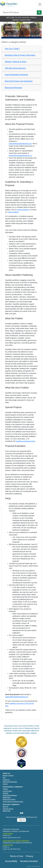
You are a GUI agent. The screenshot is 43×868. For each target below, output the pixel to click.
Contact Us (6, 780)
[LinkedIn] (22, 813)
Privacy (29, 856)
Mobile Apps (7, 797)
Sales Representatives (10, 795)
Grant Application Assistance (16, 75)
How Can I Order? (12, 49)
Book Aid (6, 807)
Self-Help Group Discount (15, 68)
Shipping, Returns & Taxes (16, 62)
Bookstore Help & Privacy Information (20, 55)
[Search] (19, 13)
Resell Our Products (9, 799)
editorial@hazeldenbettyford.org (20, 144)
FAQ (4, 778)
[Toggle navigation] (40, 4)
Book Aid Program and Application (19, 81)
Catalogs (6, 793)
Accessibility (11, 861)
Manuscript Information (10, 782)
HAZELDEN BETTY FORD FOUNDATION (16, 841)
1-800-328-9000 (8, 834)
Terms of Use (16, 856)
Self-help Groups (8, 809)
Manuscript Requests (13, 88)
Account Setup (7, 791)
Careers (5, 784)
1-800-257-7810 (8, 845)
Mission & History (8, 776)
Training (5, 789)
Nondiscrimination (29, 861)
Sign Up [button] (21, 820)
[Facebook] (21, 813)
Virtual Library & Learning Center (13, 802)
